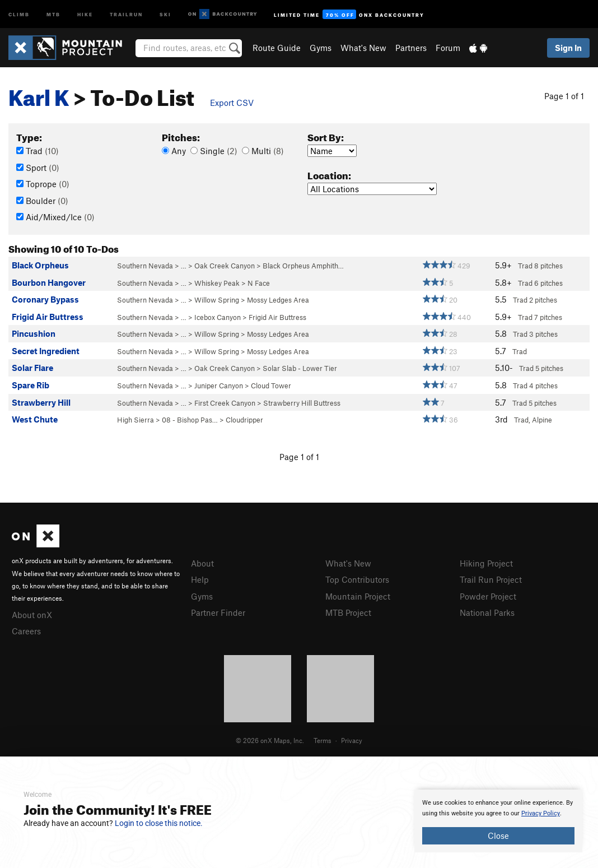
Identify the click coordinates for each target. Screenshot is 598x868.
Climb (19, 14)
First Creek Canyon (225, 403)
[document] (498, 821)
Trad (38, 151)
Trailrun (126, 14)
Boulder (42, 201)
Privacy (352, 740)
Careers (26, 631)
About (202, 563)
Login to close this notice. (159, 823)
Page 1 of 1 (564, 96)
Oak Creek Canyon (225, 266)
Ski (165, 14)
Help (200, 579)
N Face (259, 283)
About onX (32, 615)
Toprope (43, 184)
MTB (53, 14)
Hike (85, 14)
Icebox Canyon (218, 317)
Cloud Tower (271, 386)
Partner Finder (218, 612)
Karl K (39, 94)
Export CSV (232, 103)
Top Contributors (357, 579)
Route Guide (277, 48)
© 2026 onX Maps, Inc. (270, 740)
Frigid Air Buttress (277, 317)
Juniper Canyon (219, 386)
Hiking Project (486, 563)
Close (498, 835)
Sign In (568, 48)
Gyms (321, 48)
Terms (323, 740)
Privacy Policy (541, 813)
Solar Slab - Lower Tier (300, 368)
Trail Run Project (491, 579)
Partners (411, 48)
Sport (38, 168)
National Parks (487, 612)
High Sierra (136, 420)
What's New (363, 48)
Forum (448, 48)
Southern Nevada (145, 266)
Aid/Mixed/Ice (55, 217)
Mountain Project (358, 596)
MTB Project (348, 612)
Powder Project (488, 596)
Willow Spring (217, 300)
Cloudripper (244, 420)
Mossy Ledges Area (278, 300)
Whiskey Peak (217, 283)
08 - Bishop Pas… (190, 420)
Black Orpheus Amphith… (303, 266)
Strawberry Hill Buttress (302, 403)
